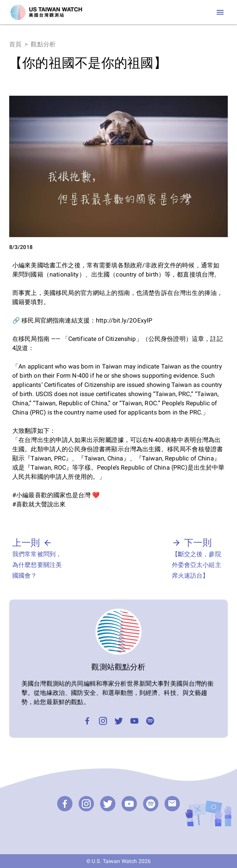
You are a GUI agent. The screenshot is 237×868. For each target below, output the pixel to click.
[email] (172, 804)
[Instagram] (103, 721)
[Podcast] (150, 721)
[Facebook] (87, 721)
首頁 (15, 44)
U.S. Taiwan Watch (114, 861)
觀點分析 (43, 44)
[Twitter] (119, 721)
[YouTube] (134, 721)
